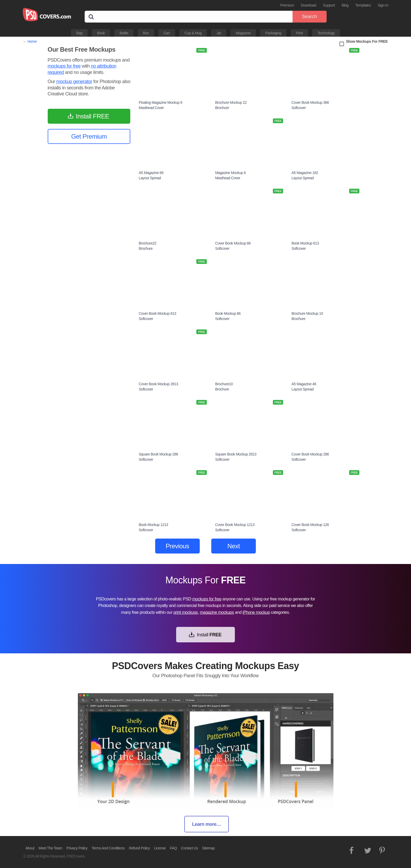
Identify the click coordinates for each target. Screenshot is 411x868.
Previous (177, 546)
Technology (326, 33)
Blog (345, 5)
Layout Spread (150, 178)
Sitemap (208, 848)
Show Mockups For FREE (367, 41)
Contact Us (190, 848)
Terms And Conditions (108, 848)
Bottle (124, 33)
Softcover (299, 108)
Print (299, 33)
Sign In (383, 5)
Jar (219, 33)
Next (234, 546)
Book (101, 33)
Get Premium (89, 136)
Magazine (243, 33)
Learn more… (207, 824)
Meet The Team (50, 848)
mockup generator (74, 82)
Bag (79, 33)
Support (329, 5)
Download (309, 5)
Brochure (222, 108)
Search (309, 17)
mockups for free (64, 66)
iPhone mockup (256, 612)
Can (167, 33)
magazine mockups (217, 612)
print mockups (185, 612)
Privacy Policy (77, 848)
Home (32, 41)
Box (146, 33)
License (160, 848)
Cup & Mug (193, 33)
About (30, 848)
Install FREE (92, 116)
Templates (363, 5)
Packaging (273, 33)
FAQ (173, 848)
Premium (287, 5)
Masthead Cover (151, 108)
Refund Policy (139, 848)
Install (209, 635)
